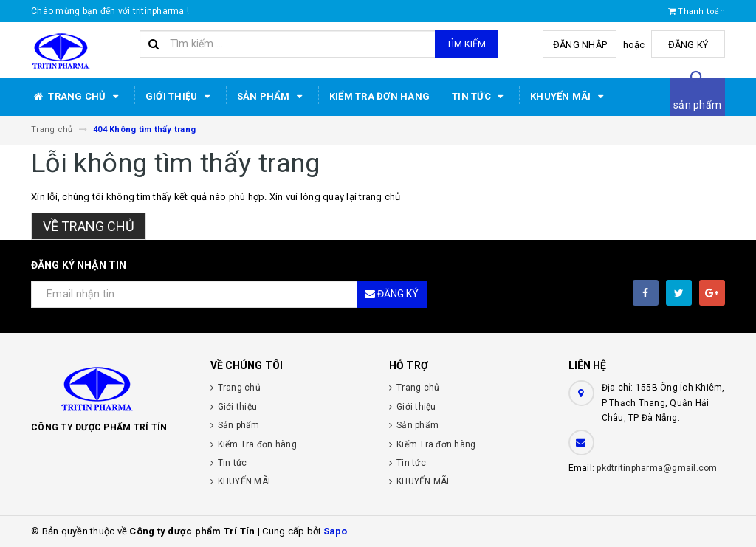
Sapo (336, 531)
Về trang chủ (89, 226)
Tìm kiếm (466, 44)
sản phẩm (697, 105)
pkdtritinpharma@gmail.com (657, 468)
